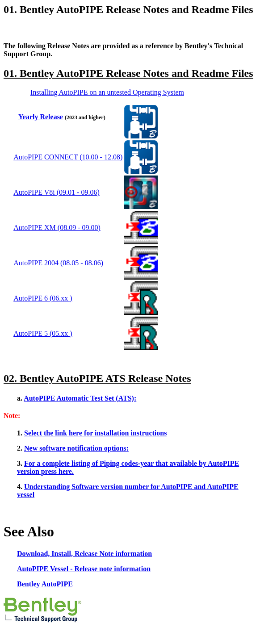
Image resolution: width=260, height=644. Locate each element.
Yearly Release (41, 117)
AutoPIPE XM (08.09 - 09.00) (57, 228)
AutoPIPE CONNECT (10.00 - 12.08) (68, 157)
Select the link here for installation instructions (95, 433)
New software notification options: (76, 448)
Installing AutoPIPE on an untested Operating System (107, 92)
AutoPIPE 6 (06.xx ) (43, 298)
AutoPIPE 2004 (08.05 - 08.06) (58, 263)
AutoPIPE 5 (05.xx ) (43, 333)
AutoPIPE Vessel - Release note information (84, 569)
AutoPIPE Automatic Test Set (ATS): (80, 398)
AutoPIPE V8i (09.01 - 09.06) (57, 192)
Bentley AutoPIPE (45, 584)
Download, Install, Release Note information (84, 554)
